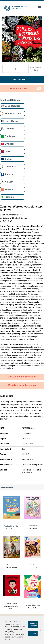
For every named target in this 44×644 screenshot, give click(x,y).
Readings (10, 129)
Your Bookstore (13, 113)
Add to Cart (19, 79)
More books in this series (22, 385)
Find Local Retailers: (11, 100)
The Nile (9, 189)
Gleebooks (10, 167)
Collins (9, 159)
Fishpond (10, 197)
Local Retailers (13, 106)
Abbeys (9, 174)
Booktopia (10, 136)
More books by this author (22, 377)
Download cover (19, 88)
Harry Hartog (11, 121)
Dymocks (10, 144)
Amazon (9, 182)
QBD (7, 151)
